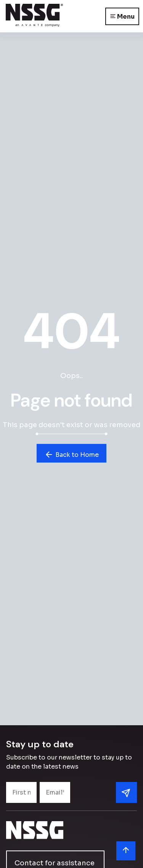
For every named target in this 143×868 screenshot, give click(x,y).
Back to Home (71, 455)
